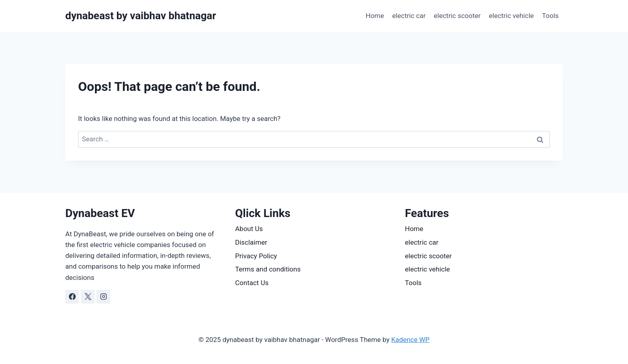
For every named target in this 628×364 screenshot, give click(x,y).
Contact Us (252, 283)
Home (375, 16)
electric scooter (457, 16)
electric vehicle (511, 16)
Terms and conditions (268, 269)
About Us (249, 229)
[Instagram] (103, 297)
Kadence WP (411, 340)
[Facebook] (72, 297)
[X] (88, 297)
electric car (409, 16)
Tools (550, 16)
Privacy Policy (256, 256)
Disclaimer (251, 242)
